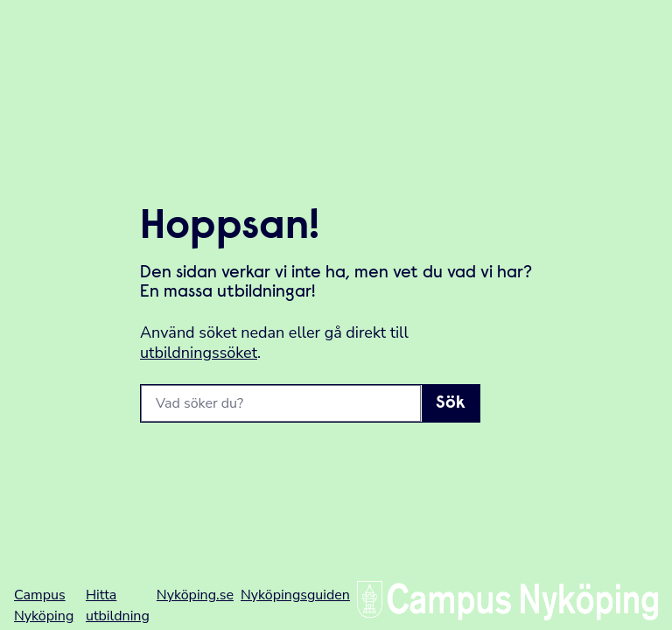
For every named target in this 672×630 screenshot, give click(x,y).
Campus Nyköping (44, 605)
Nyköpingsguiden (295, 595)
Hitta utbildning (118, 605)
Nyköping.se (195, 595)
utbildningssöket (199, 353)
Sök (451, 403)
